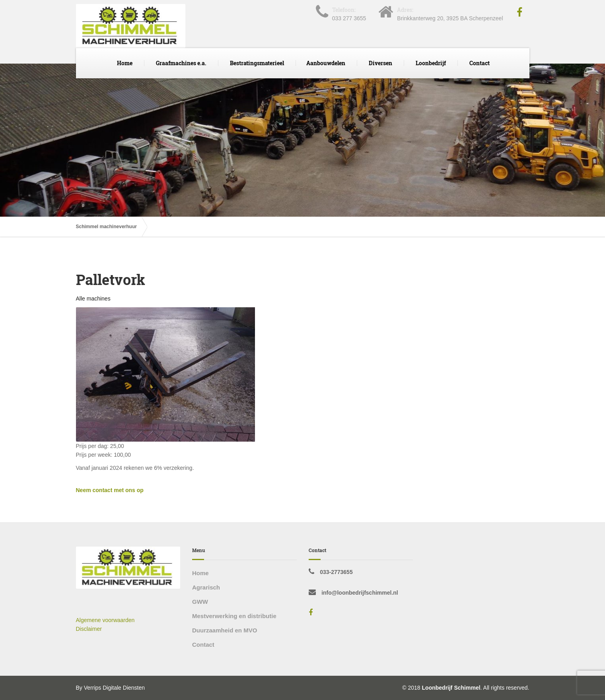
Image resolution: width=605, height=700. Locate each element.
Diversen (380, 63)
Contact (480, 63)
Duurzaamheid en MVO (225, 630)
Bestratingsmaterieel (257, 63)
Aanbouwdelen (326, 63)
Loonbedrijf (431, 63)
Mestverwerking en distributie (234, 616)
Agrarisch (206, 587)
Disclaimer (89, 629)
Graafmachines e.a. (181, 63)
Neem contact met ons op (110, 490)
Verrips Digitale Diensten (114, 688)
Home (125, 63)
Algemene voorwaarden (105, 620)
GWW (200, 602)
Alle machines (93, 299)
